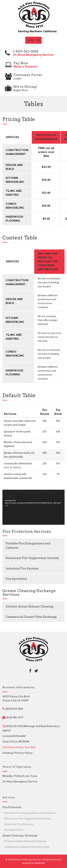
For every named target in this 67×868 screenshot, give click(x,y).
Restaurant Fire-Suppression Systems (32, 558)
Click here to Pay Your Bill (19, 747)
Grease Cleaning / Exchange (20, 836)
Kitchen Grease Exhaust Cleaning (30, 606)
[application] (33, 507)
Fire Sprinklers (16, 579)
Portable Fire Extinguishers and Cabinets (28, 546)
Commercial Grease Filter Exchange (31, 617)
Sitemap (8, 753)
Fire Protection (12, 807)
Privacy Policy (24, 753)
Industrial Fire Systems (22, 568)
